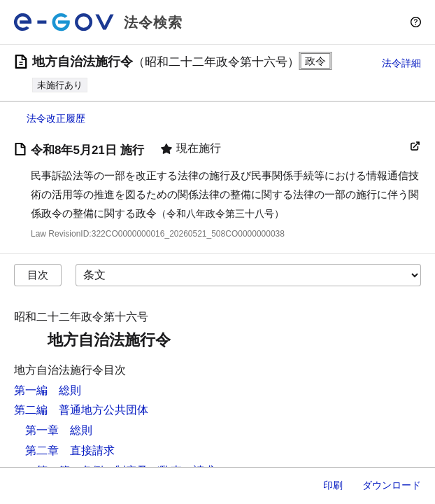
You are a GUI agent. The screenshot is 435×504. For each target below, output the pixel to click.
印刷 (333, 485)
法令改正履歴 (56, 118)
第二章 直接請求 (70, 450)
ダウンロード (392, 485)
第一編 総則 (48, 390)
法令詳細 (401, 63)
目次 (38, 275)
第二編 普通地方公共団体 (81, 410)
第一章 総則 (59, 430)
